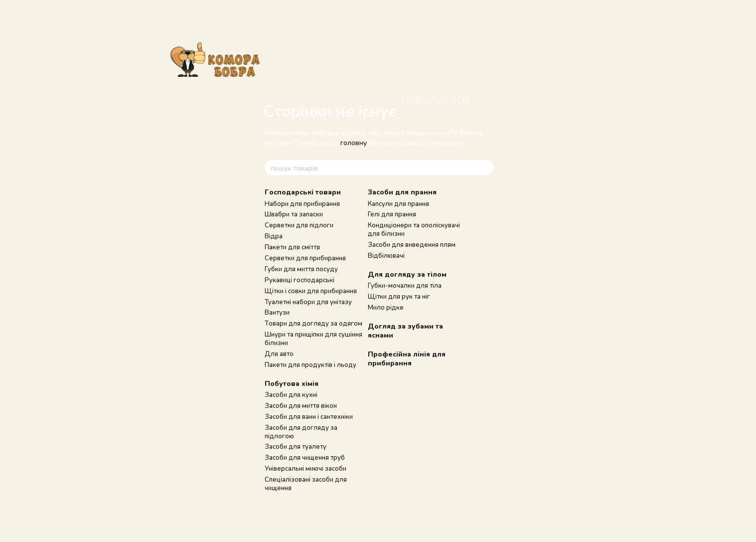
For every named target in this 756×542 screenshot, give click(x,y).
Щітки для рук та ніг (399, 296)
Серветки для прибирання (305, 258)
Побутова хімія (292, 383)
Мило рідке (386, 307)
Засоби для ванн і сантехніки (309, 416)
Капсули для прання (398, 203)
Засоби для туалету (296, 446)
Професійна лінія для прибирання (407, 358)
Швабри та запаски (294, 214)
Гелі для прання (392, 214)
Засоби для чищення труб (305, 457)
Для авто (279, 354)
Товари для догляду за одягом (313, 323)
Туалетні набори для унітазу (308, 302)
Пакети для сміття (292, 247)
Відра (274, 236)
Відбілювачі (386, 255)
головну (354, 142)
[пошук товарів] (486, 168)
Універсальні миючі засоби (305, 468)
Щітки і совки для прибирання (311, 291)
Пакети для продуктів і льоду (310, 364)
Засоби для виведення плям (412, 244)
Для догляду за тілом (407, 274)
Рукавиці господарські (300, 280)
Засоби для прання (402, 192)
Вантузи (277, 312)
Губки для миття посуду (301, 269)
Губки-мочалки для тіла (405, 285)
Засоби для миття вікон (301, 405)
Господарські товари (303, 192)
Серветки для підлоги (299, 225)
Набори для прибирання (302, 203)
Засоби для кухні (291, 394)
